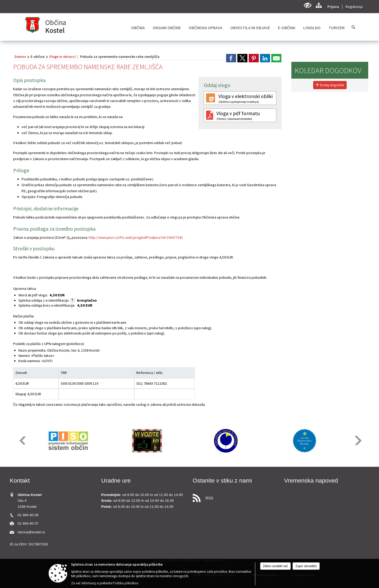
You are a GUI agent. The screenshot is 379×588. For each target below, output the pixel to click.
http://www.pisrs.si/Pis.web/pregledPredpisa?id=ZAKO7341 (136, 237)
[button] (22, 440)
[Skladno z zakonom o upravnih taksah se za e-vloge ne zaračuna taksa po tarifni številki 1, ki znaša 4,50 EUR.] (72, 300)
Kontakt (20, 481)
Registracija (354, 7)
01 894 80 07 (28, 523)
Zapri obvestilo (306, 566)
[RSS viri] (235, 497)
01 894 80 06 (28, 515)
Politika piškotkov (126, 583)
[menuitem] (138, 28)
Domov (20, 57)
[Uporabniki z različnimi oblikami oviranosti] (308, 5)
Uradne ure (116, 481)
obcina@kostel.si (31, 532)
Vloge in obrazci (62, 57)
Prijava (333, 7)
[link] (231, 58)
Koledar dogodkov (328, 70)
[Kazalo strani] (319, 5)
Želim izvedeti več (275, 566)
